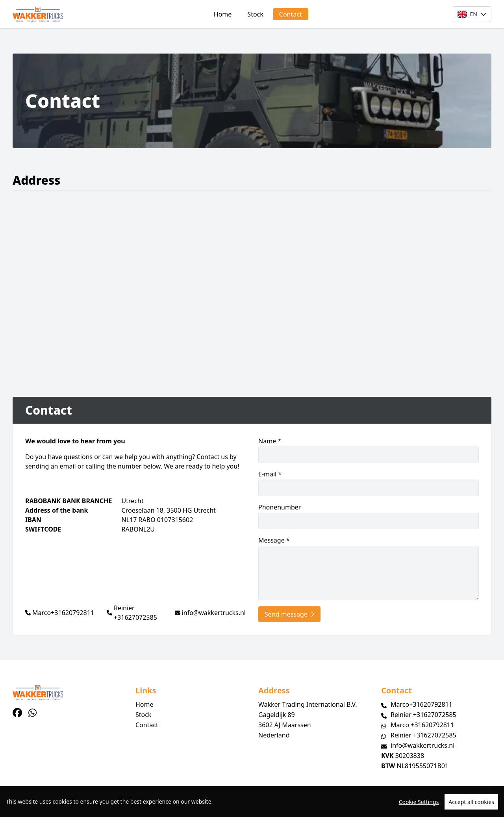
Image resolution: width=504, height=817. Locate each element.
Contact (291, 14)
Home (223, 14)
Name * (369, 450)
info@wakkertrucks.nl (214, 613)
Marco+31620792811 (63, 613)
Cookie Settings (419, 802)
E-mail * (369, 483)
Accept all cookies (471, 802)
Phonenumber (369, 516)
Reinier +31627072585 (135, 613)
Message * (369, 568)
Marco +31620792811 (422, 725)
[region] (252, 802)
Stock (255, 14)
